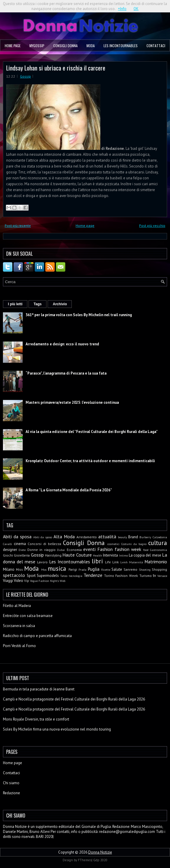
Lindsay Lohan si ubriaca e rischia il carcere (56, 68)
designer (10, 550)
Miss (19, 569)
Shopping (159, 569)
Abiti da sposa (17, 536)
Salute (117, 569)
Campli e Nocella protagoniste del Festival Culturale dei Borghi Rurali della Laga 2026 (74, 699)
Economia (74, 550)
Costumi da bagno (134, 544)
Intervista (110, 555)
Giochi (8, 555)
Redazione (11, 793)
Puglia (94, 569)
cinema (20, 544)
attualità (107, 536)
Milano (9, 569)
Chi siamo (11, 783)
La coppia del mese (145, 555)
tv (154, 576)
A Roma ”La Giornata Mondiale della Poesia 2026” (69, 490)
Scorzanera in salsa (19, 626)
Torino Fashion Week (121, 576)
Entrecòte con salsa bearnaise (28, 616)
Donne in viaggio (41, 550)
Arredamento (87, 537)
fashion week (128, 549)
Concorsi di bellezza (44, 544)
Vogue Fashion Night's (44, 581)
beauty (122, 537)
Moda (91, 46)
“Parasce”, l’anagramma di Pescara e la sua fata (66, 373)
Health (97, 555)
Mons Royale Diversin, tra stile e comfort (36, 719)
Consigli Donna (65, 46)
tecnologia (76, 576)
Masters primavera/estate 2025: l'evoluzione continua (72, 402)
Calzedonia (160, 537)
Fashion (105, 549)
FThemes (85, 860)
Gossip (25, 76)
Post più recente (18, 225)
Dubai (61, 550)
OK (136, 9)
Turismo (146, 576)
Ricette (106, 570)
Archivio (60, 304)
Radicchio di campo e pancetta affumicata (37, 636)
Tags (37, 304)
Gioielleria (22, 555)
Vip (27, 581)
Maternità (136, 562)
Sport (31, 576)
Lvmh (124, 562)
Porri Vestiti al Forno (19, 646)
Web (62, 581)
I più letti (15, 304)
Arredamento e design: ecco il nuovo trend (62, 344)
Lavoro (42, 562)
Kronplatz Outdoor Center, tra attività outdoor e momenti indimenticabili (90, 461)
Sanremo (130, 569)
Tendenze (93, 575)
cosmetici (113, 544)
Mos (44, 570)
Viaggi (8, 581)
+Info (122, 9)
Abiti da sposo (43, 537)
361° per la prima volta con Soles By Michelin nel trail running (79, 315)
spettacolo (14, 575)
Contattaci (156, 46)
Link (116, 562)
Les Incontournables (121, 46)
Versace (162, 576)
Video (19, 581)
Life (108, 562)
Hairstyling (53, 555)
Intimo (124, 555)
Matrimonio (156, 562)
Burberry (145, 537)
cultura (158, 543)
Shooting (145, 570)
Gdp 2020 (100, 860)
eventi (89, 549)
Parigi (73, 569)
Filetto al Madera (17, 606)
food (146, 550)
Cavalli (7, 544)
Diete (22, 550)
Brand (133, 537)
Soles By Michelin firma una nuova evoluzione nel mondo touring (57, 729)
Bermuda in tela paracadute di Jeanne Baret (39, 689)
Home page (13, 46)
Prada (82, 570)
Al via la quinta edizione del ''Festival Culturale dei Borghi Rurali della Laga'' (92, 432)
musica (57, 568)
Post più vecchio (152, 225)
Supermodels (48, 576)
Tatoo (64, 576)
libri (97, 561)
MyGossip (37, 46)
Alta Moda (64, 536)
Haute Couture (77, 555)
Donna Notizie (100, 852)
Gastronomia (159, 550)
